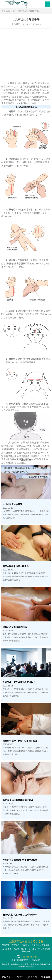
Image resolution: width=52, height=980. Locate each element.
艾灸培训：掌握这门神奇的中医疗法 (20, 860)
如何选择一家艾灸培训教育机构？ (19, 682)
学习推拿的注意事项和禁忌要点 (18, 800)
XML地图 (36, 960)
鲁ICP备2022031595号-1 (22, 960)
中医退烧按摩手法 (19, 538)
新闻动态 (23, 11)
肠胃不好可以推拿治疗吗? (15, 627)
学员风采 (36, 945)
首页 (14, 11)
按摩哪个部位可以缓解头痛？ (24, 474)
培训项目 (26, 945)
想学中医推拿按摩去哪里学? (16, 566)
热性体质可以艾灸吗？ (21, 463)
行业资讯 (34, 11)
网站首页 (6, 945)
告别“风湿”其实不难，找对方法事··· (20, 915)
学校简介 (16, 945)
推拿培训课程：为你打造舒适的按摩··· (21, 741)
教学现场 (46, 945)
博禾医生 (44, 544)
